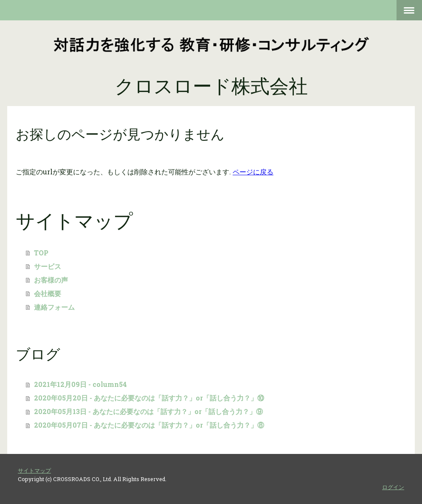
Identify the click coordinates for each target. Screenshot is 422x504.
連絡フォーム (54, 307)
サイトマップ (34, 470)
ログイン (393, 487)
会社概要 (51, 293)
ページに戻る (253, 172)
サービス (48, 266)
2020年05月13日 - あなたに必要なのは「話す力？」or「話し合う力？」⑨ (148, 411)
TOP (45, 253)
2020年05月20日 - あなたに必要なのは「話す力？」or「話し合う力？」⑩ (149, 398)
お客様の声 (54, 280)
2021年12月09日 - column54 (80, 384)
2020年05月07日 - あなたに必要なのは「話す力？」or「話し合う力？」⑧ (149, 425)
